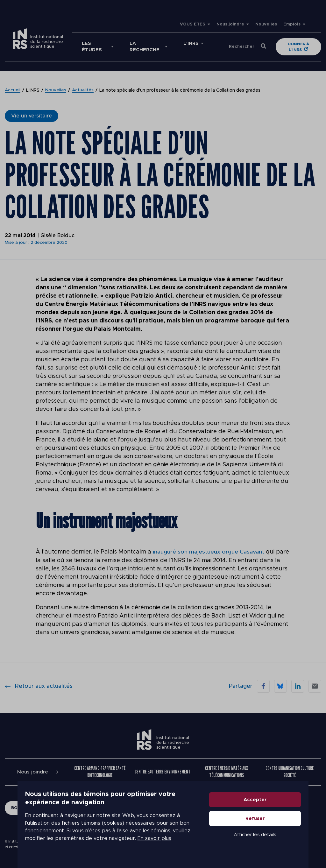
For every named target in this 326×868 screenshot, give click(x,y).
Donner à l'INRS (299, 47)
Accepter (273, 808)
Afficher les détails (273, 843)
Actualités (83, 90)
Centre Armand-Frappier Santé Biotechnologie (100, 771)
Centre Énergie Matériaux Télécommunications (227, 771)
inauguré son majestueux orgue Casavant (209, 552)
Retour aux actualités (39, 686)
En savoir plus (53, 846)
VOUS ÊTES (193, 24)
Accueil (13, 90)
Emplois (292, 24)
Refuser (273, 827)
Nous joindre (230, 24)
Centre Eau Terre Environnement (163, 771)
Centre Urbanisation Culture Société (290, 771)
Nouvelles (266, 24)
